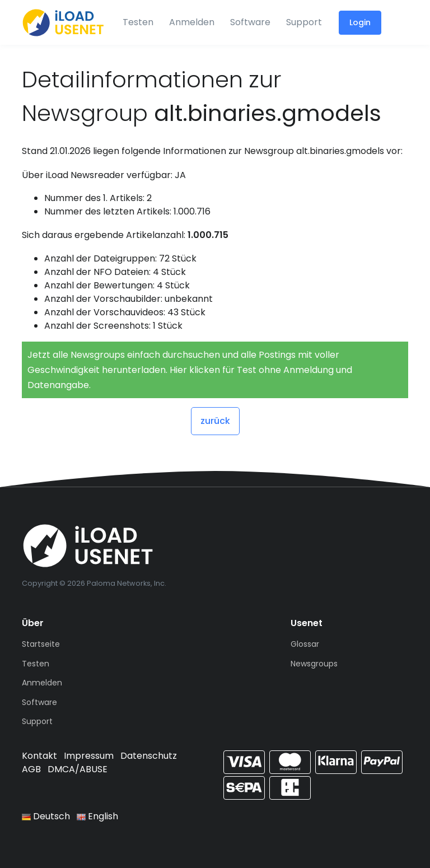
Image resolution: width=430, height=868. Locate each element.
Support (304, 22)
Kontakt (39, 756)
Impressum (89, 756)
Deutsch (46, 816)
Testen (138, 22)
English (97, 816)
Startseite (41, 644)
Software (250, 22)
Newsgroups (314, 664)
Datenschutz (149, 756)
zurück (215, 421)
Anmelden (192, 22)
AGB (31, 769)
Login (360, 22)
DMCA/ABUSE (78, 769)
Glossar (305, 644)
